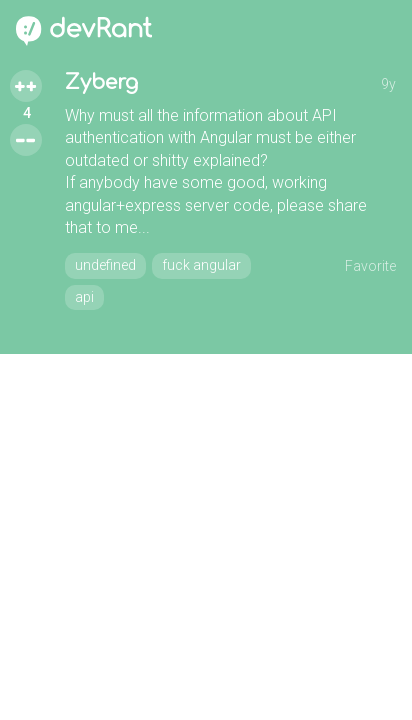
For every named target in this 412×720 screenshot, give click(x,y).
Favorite (370, 266)
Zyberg (101, 82)
